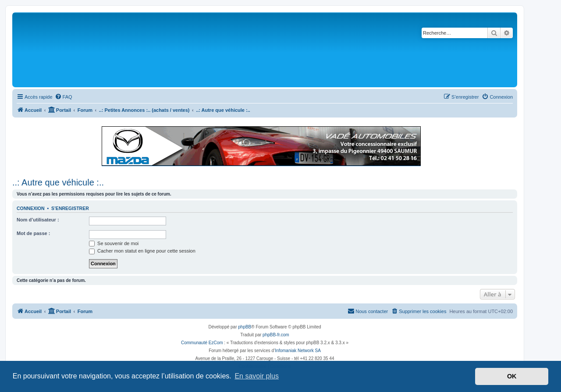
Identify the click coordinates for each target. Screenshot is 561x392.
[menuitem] (64, 97)
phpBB (245, 327)
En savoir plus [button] (257, 376)
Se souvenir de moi (114, 243)
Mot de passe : (33, 233)
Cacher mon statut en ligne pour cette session (142, 251)
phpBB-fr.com (276, 335)
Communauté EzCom (202, 343)
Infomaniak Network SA (298, 351)
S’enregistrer (70, 208)
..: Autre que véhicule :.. (58, 182)
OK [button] (512, 376)
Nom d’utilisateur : (38, 220)
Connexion (31, 208)
